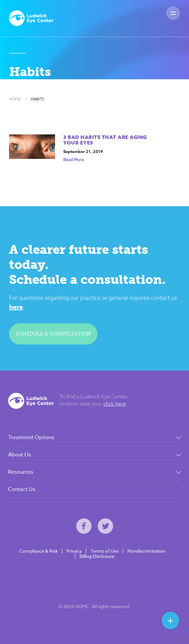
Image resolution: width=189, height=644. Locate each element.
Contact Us (22, 489)
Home (15, 99)
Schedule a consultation (53, 334)
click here (115, 404)
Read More (74, 160)
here (16, 307)
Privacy (74, 551)
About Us (20, 455)
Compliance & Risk (38, 551)
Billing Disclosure (97, 556)
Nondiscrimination (146, 551)
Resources (21, 472)
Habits (37, 99)
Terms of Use (105, 551)
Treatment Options (31, 437)
